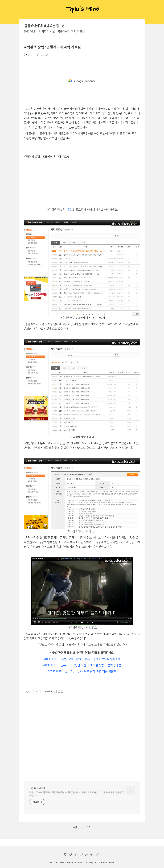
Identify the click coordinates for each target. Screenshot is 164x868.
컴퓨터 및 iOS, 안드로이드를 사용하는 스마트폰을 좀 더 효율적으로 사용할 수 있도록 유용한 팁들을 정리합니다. (77, 794)
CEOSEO (112, 862)
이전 (76, 827)
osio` (51, 862)
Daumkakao (85, 862)
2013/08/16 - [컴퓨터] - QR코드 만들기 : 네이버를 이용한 (82, 671)
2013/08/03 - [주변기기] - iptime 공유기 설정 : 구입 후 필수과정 (82, 659)
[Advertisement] (82, 81)
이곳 (69, 210)
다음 (88, 827)
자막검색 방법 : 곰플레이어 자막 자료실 (62, 31)
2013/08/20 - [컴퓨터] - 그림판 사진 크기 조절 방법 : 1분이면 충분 (82, 665)
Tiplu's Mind (82, 10)
